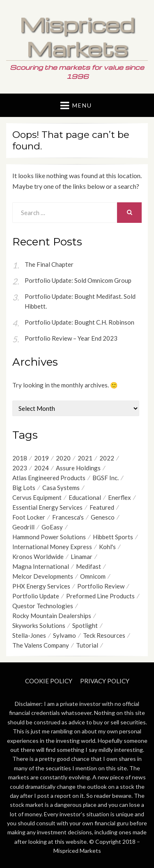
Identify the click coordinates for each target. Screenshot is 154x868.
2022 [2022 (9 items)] (107, 458)
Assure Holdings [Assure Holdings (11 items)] (78, 468)
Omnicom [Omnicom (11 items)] (93, 576)
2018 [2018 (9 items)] (20, 458)
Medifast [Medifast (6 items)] (88, 566)
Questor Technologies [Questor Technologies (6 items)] (43, 606)
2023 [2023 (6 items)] (20, 468)
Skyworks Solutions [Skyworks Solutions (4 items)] (39, 625)
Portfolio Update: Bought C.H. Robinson (79, 322)
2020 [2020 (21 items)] (63, 458)
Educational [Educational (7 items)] (85, 497)
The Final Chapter (49, 264)
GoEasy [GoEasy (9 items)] (52, 527)
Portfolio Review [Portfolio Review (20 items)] (101, 586)
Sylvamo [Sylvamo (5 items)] (64, 635)
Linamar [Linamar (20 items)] (82, 557)
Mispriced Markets (77, 36)
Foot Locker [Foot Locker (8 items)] (29, 517)
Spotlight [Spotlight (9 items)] (85, 625)
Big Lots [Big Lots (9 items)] (24, 488)
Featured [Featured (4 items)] (102, 507)
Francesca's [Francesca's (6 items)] (68, 517)
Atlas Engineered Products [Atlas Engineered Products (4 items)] (49, 478)
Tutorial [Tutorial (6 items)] (87, 645)
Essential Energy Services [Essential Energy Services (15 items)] (47, 507)
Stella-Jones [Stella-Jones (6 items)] (29, 635)
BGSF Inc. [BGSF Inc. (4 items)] (106, 478)
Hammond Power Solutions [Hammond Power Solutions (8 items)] (49, 537)
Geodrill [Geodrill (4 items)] (23, 527)
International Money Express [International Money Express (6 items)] (52, 547)
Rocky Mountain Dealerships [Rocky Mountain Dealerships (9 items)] (52, 616)
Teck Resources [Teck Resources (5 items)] (104, 635)
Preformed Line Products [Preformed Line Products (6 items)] (100, 596)
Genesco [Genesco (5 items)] (103, 517)
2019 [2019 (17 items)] (41, 458)
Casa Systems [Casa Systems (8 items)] (61, 488)
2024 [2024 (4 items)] (41, 468)
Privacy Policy (105, 681)
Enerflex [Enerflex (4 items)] (120, 497)
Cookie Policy (49, 681)
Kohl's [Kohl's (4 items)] (107, 547)
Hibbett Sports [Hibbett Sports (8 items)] (113, 537)
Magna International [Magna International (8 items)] (41, 566)
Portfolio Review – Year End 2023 (71, 338)
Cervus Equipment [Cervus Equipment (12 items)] (37, 497)
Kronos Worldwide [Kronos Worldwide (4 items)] (38, 557)
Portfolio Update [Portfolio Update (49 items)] (36, 596)
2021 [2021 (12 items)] (85, 458)
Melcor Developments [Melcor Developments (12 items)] (43, 576)
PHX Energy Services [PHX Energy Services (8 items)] (41, 586)
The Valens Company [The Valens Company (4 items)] (41, 645)
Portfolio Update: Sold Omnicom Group (78, 280)
